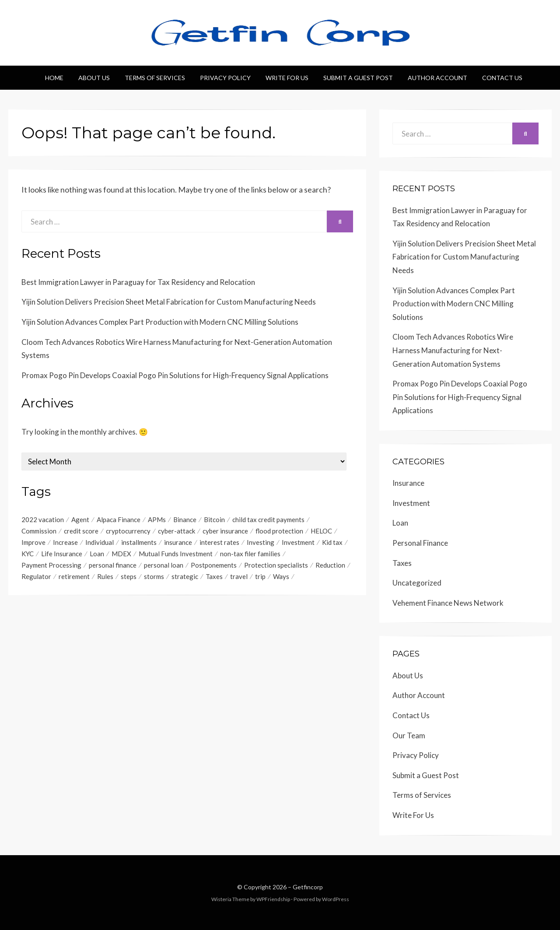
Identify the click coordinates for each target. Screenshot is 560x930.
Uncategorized (417, 583)
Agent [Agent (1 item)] (80, 519)
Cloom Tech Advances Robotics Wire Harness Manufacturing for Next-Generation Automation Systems (453, 350)
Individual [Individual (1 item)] (100, 543)
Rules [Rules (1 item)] (105, 579)
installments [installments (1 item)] (139, 543)
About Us (94, 78)
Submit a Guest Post (358, 78)
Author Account (437, 78)
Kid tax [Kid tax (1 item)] (332, 543)
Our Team (409, 735)
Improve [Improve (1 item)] (33, 543)
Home (54, 78)
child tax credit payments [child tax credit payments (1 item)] (268, 519)
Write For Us (287, 78)
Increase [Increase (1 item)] (65, 543)
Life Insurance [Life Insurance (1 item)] (62, 555)
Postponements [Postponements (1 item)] (214, 567)
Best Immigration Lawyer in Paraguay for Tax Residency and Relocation (138, 282)
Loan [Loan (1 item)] (97, 555)
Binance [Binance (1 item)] (185, 519)
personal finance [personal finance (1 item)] (113, 567)
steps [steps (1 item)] (129, 579)
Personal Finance (420, 543)
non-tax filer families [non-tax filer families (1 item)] (250, 555)
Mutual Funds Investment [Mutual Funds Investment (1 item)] (176, 555)
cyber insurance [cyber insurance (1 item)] (225, 531)
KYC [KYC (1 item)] (28, 555)
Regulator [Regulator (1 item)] (36, 579)
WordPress (336, 899)
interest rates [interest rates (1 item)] (219, 543)
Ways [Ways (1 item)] (281, 579)
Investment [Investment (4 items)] (298, 543)
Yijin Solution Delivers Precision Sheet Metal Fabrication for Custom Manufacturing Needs (169, 302)
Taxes (402, 563)
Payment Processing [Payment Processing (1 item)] (51, 567)
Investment (411, 503)
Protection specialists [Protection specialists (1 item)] (276, 567)
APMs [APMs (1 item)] (157, 519)
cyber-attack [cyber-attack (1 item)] (177, 531)
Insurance (408, 483)
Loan (400, 523)
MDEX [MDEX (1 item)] (121, 555)
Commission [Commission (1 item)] (39, 531)
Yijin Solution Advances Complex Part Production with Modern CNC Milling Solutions (160, 322)
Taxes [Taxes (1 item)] (214, 579)
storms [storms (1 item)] (154, 579)
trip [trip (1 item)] (260, 579)
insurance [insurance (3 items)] (178, 543)
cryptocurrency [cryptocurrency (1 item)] (128, 531)
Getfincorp (308, 887)
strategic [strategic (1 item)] (185, 579)
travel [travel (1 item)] (239, 579)
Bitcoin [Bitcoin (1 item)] (214, 519)
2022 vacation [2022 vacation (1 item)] (43, 519)
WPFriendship (273, 899)
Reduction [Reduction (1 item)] (330, 567)
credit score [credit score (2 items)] (81, 531)
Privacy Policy (225, 78)
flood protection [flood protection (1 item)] (279, 531)
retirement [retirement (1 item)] (74, 579)
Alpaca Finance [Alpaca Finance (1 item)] (119, 519)
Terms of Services (155, 78)
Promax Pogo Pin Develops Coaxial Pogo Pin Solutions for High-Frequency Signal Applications (175, 375)
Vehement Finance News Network (448, 603)
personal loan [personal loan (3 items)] (164, 567)
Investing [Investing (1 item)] (261, 543)
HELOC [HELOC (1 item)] (321, 531)
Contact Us (502, 78)
